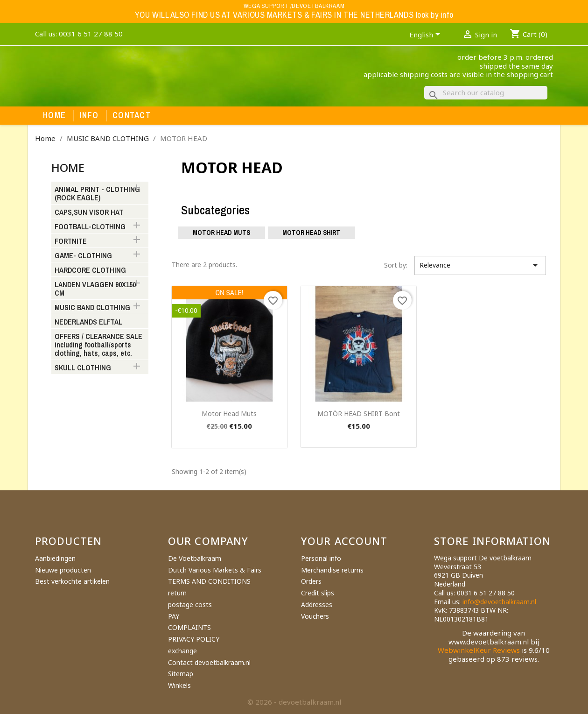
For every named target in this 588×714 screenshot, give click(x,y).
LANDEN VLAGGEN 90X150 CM (95, 289)
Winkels (179, 685)
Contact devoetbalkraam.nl (209, 662)
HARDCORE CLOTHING (90, 270)
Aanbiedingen (55, 558)
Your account (344, 541)
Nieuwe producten (63, 570)
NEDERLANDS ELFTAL (88, 322)
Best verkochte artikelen (72, 581)
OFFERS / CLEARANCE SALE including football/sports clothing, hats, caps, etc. (98, 345)
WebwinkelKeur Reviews (479, 650)
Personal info (321, 558)
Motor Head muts (221, 233)
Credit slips (318, 593)
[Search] (486, 93)
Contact (132, 115)
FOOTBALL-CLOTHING (90, 227)
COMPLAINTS (189, 627)
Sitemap (181, 674)
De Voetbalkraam (195, 558)
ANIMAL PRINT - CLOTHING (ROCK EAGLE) (97, 194)
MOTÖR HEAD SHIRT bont (359, 414)
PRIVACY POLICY (194, 639)
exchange (182, 651)
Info (89, 115)
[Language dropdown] (426, 35)
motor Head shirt (311, 233)
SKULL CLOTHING (83, 368)
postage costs (190, 604)
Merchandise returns (332, 570)
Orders (311, 581)
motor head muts (229, 414)
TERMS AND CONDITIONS (209, 581)
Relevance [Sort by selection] (480, 265)
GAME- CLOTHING (83, 256)
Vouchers (315, 616)
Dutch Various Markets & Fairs (215, 570)
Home (54, 115)
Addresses (317, 604)
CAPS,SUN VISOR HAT (89, 212)
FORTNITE (71, 241)
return (177, 593)
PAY (174, 616)
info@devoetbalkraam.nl (499, 602)
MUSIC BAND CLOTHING (92, 308)
